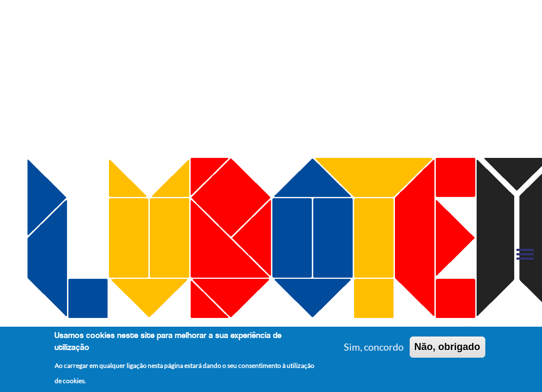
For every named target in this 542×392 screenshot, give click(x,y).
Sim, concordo (374, 348)
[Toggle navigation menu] (525, 255)
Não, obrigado (447, 348)
